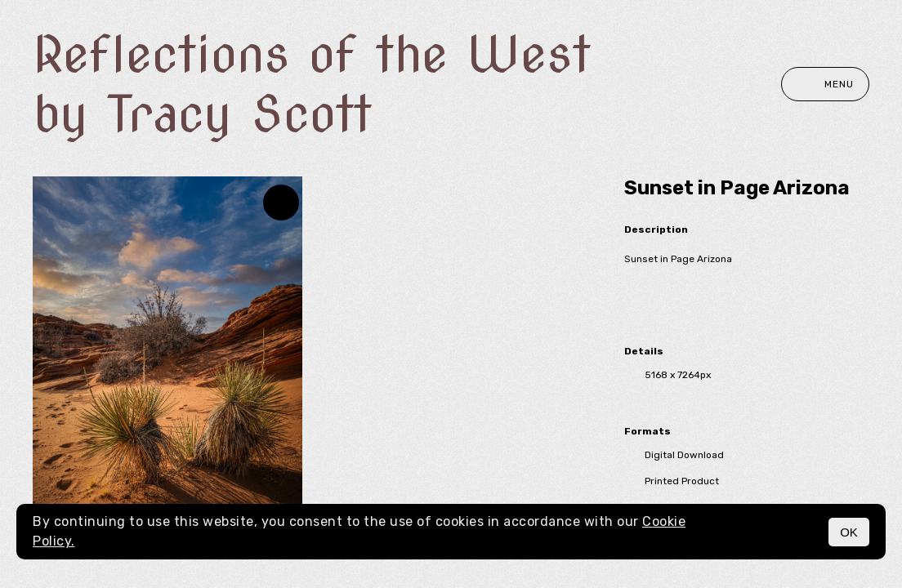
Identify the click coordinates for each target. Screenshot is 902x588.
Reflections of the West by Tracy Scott (312, 84)
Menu (825, 84)
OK (849, 532)
